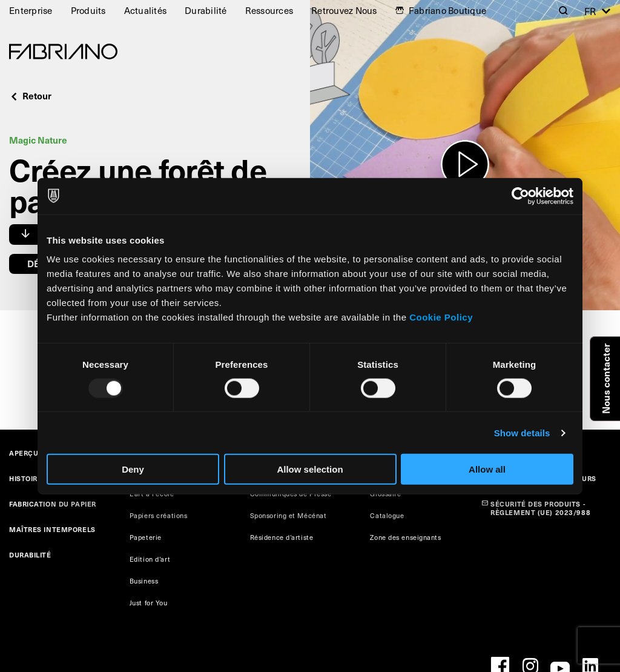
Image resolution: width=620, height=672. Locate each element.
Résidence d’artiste (282, 537)
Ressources (269, 10)
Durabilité (206, 10)
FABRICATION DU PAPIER (53, 504)
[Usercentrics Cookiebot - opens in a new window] (520, 196)
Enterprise (31, 10)
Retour (30, 95)
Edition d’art (150, 559)
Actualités (146, 10)
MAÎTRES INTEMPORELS (52, 529)
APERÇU (24, 453)
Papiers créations (159, 515)
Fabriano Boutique (447, 10)
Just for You (149, 603)
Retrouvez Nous (344, 10)
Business (144, 581)
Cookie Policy (441, 317)
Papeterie (146, 537)
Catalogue (387, 515)
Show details (522, 432)
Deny (133, 469)
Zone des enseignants (405, 537)
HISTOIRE (25, 478)
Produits (88, 10)
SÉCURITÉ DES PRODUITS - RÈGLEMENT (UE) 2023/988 (540, 508)
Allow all (487, 469)
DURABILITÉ (30, 555)
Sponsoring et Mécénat (289, 515)
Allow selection (310, 469)
